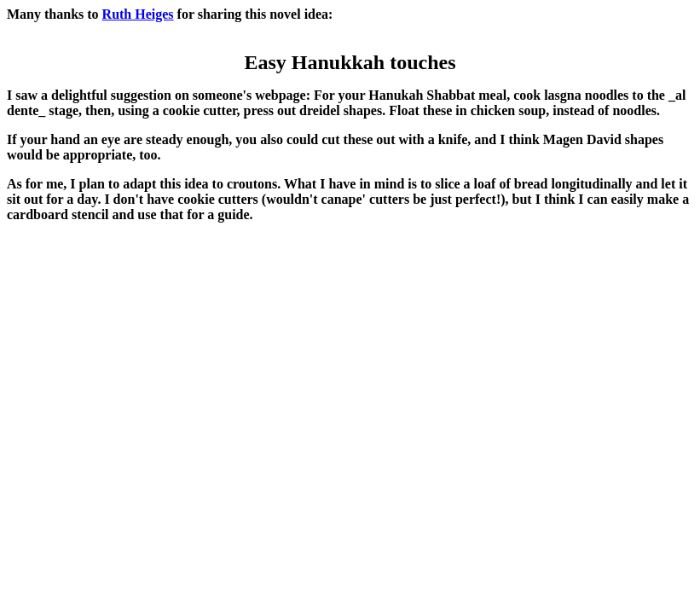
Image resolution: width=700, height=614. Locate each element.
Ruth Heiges (138, 14)
